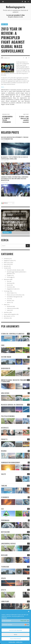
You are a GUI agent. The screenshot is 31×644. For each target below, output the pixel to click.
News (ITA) (7, 262)
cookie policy (19, 642)
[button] (29, 611)
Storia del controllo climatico (14, 270)
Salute (8, 310)
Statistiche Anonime (16, 630)
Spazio (9, 302)
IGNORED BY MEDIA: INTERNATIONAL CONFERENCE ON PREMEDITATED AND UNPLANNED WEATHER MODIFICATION (15, 179)
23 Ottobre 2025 (5, 161)
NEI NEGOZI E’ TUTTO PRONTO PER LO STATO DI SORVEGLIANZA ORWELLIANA (14, 158)
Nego (16, 634)
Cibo (8, 281)
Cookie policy (12, 642)
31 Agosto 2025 (4, 182)
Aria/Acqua (10, 283)
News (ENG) (5, 24)
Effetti (5, 305)
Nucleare (9, 300)
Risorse (9, 285)
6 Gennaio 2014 (7, 58)
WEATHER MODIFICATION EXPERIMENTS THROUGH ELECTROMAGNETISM (15, 138)
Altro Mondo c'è (8, 316)
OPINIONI (6, 259)
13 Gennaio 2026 (5, 141)
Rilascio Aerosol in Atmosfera (14, 295)
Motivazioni (7, 279)
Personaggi (10, 277)
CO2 (8, 299)
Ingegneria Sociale (8, 260)
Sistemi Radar (10, 293)
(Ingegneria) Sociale (12, 289)
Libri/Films (6, 312)
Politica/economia (11, 308)
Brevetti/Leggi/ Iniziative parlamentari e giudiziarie (15, 381)
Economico (10, 287)
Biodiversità (10, 306)
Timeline (6, 268)
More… (3, 87)
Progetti (9, 275)
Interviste (6, 266)
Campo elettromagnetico (10, 314)
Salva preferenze (16, 639)
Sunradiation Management (13, 297)
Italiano (5, 203)
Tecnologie (7, 291)
